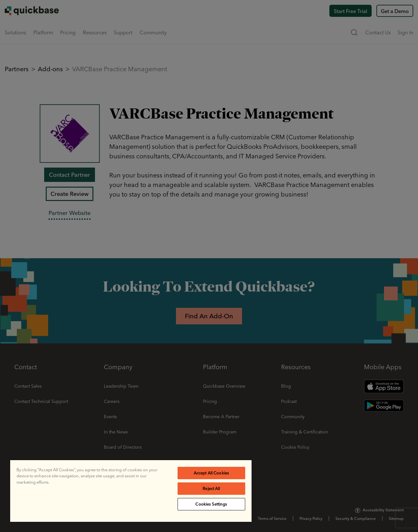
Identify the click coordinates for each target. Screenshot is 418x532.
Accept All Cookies (211, 473)
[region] (131, 491)
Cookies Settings (211, 504)
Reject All (211, 488)
